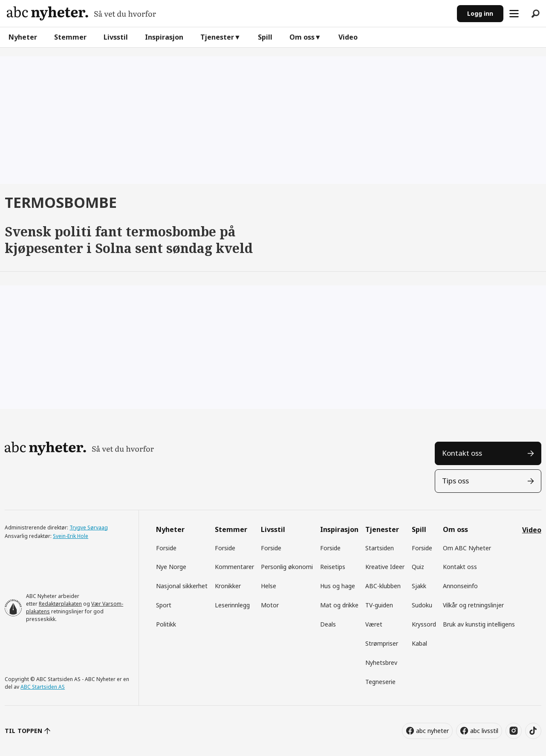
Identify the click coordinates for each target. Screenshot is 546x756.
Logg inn (480, 13)
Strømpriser (382, 643)
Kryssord (424, 624)
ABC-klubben (383, 586)
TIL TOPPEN (23, 731)
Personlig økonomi (287, 567)
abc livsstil (484, 731)
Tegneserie (380, 682)
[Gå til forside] (81, 13)
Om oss (302, 37)
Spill (265, 37)
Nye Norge (171, 567)
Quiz (418, 567)
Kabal (419, 643)
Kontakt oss (462, 453)
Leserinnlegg (232, 605)
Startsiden (380, 548)
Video (348, 37)
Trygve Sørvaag (89, 527)
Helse (269, 586)
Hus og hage (338, 586)
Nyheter (23, 37)
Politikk (166, 624)
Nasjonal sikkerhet (182, 586)
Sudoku (422, 605)
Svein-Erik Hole (71, 536)
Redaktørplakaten (60, 604)
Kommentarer (234, 567)
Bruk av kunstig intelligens (479, 624)
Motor (270, 605)
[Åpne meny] (514, 14)
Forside (166, 548)
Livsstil (116, 37)
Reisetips (333, 567)
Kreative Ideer (385, 567)
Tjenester (217, 37)
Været (374, 624)
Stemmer (70, 37)
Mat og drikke (339, 605)
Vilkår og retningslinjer (473, 605)
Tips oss (455, 481)
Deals (328, 624)
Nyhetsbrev (381, 663)
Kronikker (228, 586)
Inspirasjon (164, 37)
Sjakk (419, 586)
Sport (164, 605)
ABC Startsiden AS (43, 687)
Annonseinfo (460, 586)
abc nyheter (432, 731)
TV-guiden (379, 605)
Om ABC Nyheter (467, 548)
